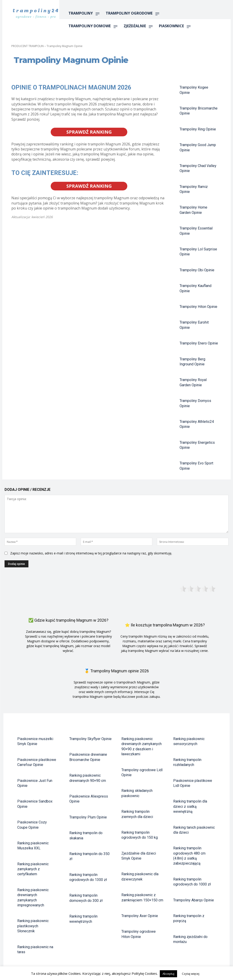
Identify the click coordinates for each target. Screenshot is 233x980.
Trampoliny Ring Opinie (198, 129)
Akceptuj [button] (168, 974)
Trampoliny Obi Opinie (197, 270)
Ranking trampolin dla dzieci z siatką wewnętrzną (190, 806)
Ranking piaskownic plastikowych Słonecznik (33, 926)
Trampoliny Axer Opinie (140, 916)
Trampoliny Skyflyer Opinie (90, 739)
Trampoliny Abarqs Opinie (194, 900)
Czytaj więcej (191, 974)
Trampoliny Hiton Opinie (198, 307)
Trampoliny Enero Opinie (199, 343)
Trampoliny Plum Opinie (88, 817)
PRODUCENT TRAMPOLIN (28, 46)
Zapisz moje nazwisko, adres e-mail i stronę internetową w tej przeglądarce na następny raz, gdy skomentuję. (91, 553)
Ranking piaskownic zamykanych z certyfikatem (33, 869)
